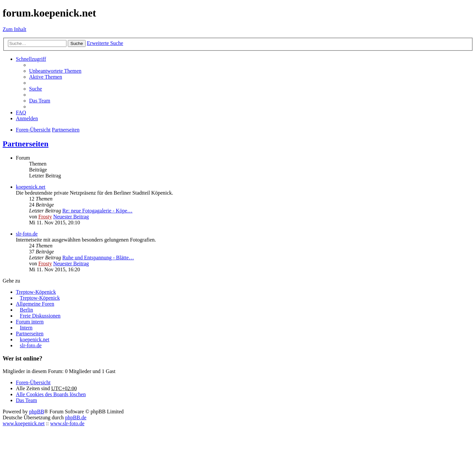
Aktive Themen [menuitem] (46, 77)
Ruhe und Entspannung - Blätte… (98, 258)
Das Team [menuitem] (40, 101)
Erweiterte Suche (105, 43)
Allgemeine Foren (35, 304)
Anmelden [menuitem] (27, 118)
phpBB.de (76, 417)
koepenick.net (31, 187)
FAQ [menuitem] (21, 113)
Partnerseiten (26, 144)
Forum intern (30, 322)
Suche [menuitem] (36, 89)
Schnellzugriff (31, 59)
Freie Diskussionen (40, 316)
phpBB (37, 412)
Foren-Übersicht (33, 382)
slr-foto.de (27, 234)
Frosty (45, 217)
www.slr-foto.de (67, 423)
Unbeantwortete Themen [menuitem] (55, 71)
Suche (77, 43)
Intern (26, 328)
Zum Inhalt (15, 29)
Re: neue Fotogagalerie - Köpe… (97, 211)
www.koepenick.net (24, 423)
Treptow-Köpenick (36, 292)
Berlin (26, 310)
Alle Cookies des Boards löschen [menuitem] (51, 394)
